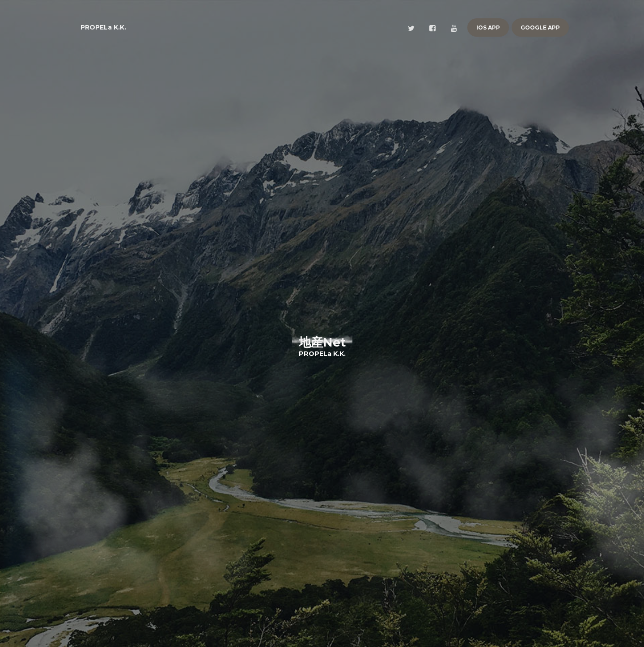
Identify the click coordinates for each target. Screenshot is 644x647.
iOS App (488, 27)
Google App (540, 27)
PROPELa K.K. (103, 27)
